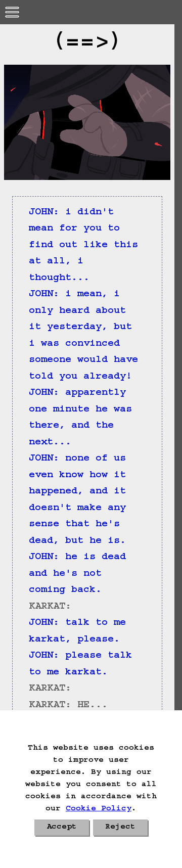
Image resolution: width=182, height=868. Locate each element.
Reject (120, 828)
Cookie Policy (99, 809)
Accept (62, 828)
